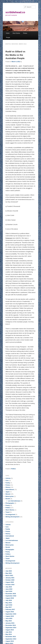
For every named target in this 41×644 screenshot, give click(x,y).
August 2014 (10, 630)
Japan (8, 492)
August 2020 (10, 582)
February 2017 (10, 609)
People (8, 38)
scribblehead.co (15, 12)
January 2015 (10, 623)
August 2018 (10, 598)
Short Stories (16, 33)
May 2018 (9, 603)
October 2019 (10, 585)
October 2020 (10, 580)
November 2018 (11, 594)
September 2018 (11, 596)
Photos (25, 33)
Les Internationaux (14, 501)
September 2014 (11, 628)
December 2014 (11, 625)
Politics (13, 469)
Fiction (8, 485)
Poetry (8, 505)
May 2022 (9, 573)
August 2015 (10, 616)
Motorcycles (10, 496)
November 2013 (11, 637)
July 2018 (9, 600)
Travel (8, 512)
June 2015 (9, 618)
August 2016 (10, 612)
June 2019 (9, 589)
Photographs (10, 503)
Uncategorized (10, 514)
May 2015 (9, 621)
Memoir (8, 494)
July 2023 (9, 571)
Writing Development (12, 517)
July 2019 (9, 587)
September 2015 (11, 614)
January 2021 (10, 578)
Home (8, 33)
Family (8, 483)
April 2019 (9, 591)
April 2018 (9, 605)
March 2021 (9, 575)
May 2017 (9, 607)
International (10, 490)
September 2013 (11, 639)
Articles (8, 478)
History (8, 487)
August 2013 (10, 641)
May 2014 (9, 634)
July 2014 (9, 632)
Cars (7, 481)
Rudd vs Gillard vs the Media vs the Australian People (15, 55)
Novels (8, 499)
